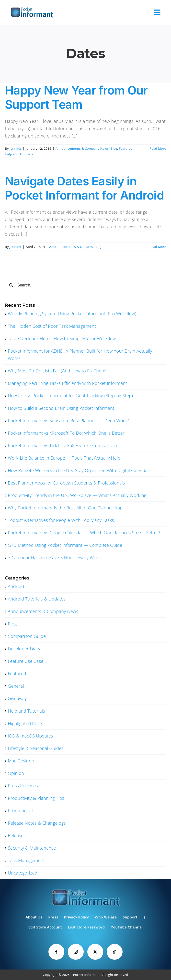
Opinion (16, 773)
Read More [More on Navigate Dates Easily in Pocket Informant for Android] (158, 247)
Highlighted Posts (25, 723)
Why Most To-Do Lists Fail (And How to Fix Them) (57, 371)
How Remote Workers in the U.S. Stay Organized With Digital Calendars (80, 470)
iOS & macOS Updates (30, 736)
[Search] (11, 285)
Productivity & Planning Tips (36, 798)
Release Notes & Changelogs (37, 823)
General (16, 686)
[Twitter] (95, 952)
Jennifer (16, 148)
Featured (126, 148)
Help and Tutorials (19, 154)
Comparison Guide (27, 636)
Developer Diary (24, 649)
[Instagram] (76, 952)
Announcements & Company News (82, 148)
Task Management (26, 860)
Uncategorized (23, 873)
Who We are (106, 917)
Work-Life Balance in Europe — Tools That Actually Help (64, 458)
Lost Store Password (86, 927)
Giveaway (17, 698)
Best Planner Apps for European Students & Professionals (66, 483)
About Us (34, 917)
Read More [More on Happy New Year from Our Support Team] (158, 148)
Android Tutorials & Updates (71, 247)
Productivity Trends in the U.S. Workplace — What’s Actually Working (77, 495)
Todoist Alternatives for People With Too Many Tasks (61, 520)
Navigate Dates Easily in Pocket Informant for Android (84, 188)
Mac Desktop (21, 761)
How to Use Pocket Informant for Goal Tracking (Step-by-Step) (70, 396)
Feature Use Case (26, 661)
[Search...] (85, 285)
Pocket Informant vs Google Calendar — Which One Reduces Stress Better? (84, 533)
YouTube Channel (127, 927)
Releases (17, 835)
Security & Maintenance (32, 848)
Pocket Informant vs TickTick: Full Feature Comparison (62, 445)
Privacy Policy (77, 917)
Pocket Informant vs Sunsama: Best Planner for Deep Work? (68, 421)
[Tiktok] (115, 952)
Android (16, 586)
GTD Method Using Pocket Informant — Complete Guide (65, 545)
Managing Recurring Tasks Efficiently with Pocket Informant (67, 383)
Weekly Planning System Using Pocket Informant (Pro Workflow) (72, 314)
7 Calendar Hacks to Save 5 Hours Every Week (54, 558)
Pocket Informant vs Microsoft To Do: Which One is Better (66, 433)
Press (53, 917)
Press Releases (23, 786)
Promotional (20, 811)
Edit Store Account (45, 927)
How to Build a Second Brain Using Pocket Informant (61, 408)
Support (130, 917)
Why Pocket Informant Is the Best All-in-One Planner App (65, 508)
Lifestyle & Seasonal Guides (36, 748)
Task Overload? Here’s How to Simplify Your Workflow (62, 338)
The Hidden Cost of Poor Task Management (52, 326)
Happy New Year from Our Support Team (76, 97)
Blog (114, 148)
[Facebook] (56, 952)
